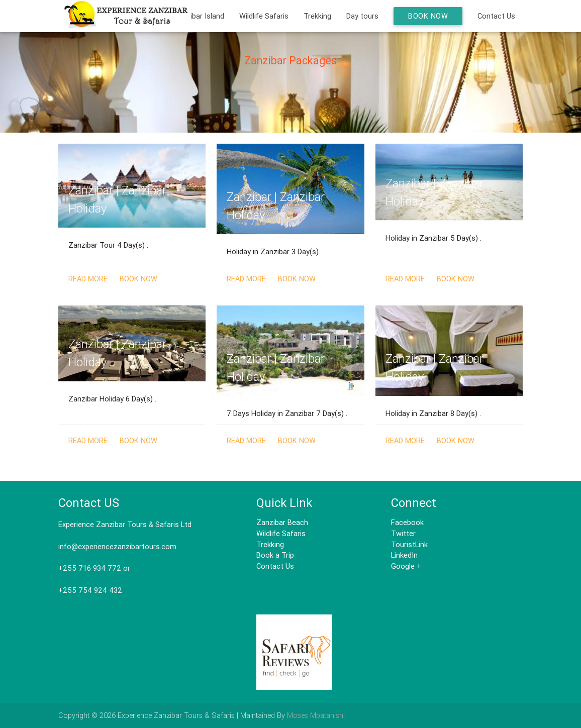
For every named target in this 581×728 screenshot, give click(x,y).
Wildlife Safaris (264, 16)
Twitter (403, 533)
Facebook (407, 522)
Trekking (317, 16)
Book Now (428, 16)
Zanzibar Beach (282, 522)
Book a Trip (275, 555)
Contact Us (496, 16)
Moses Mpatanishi (316, 715)
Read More (88, 279)
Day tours (362, 16)
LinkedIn (404, 555)
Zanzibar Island (199, 16)
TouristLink (409, 544)
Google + (406, 566)
